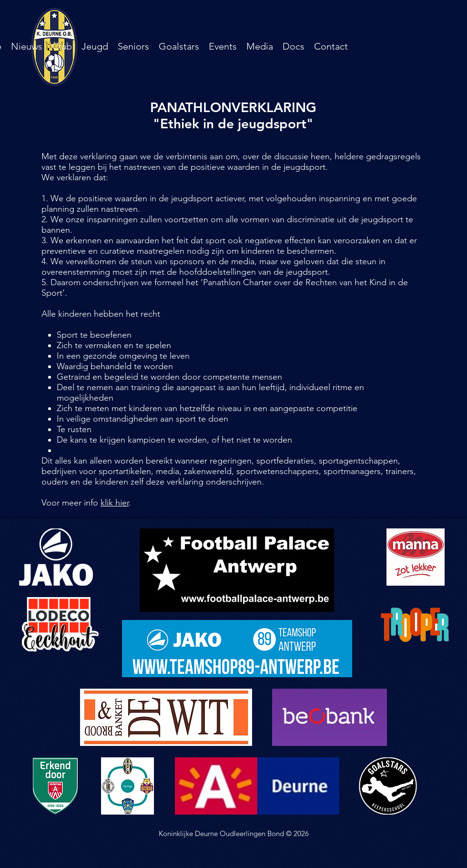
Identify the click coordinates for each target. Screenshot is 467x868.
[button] (62, 46)
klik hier (115, 503)
